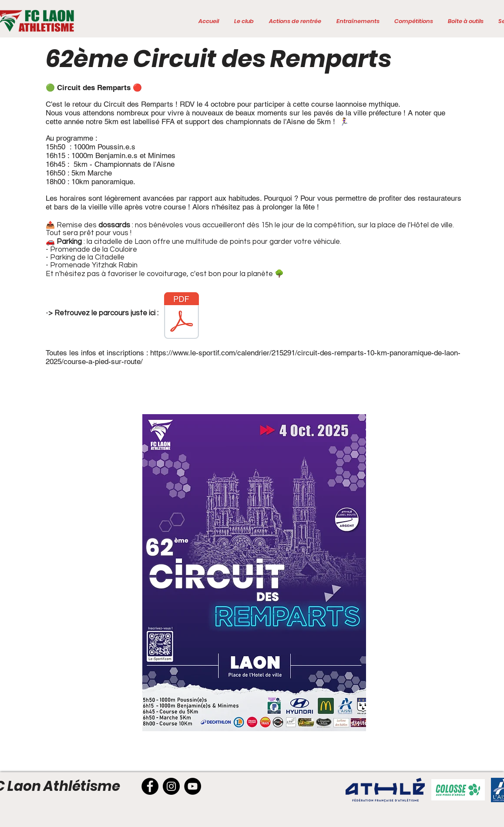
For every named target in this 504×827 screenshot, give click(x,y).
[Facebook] (150, 786)
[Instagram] (171, 786)
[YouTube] (193, 786)
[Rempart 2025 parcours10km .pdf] (181, 317)
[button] (244, 21)
